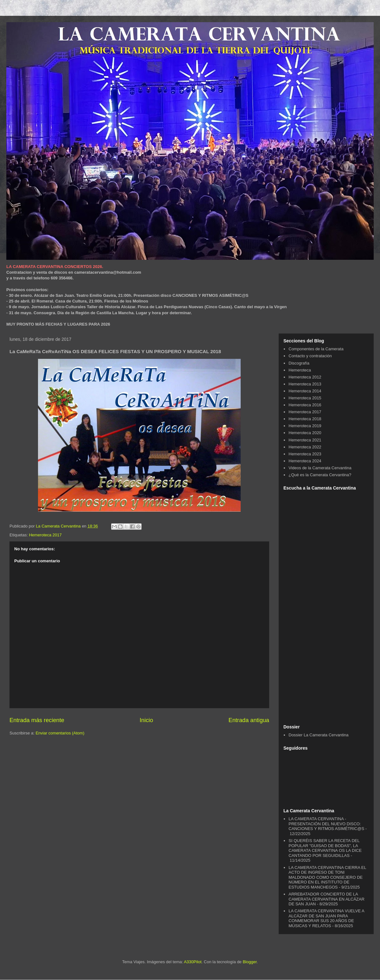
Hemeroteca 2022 (305, 447)
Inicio (146, 720)
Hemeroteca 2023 (305, 454)
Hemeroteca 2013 (305, 384)
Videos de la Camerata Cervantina (320, 468)
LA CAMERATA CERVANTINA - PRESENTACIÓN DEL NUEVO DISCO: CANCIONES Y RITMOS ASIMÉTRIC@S (326, 824)
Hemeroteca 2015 (305, 398)
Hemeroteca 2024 (305, 461)
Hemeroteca (300, 370)
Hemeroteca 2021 (305, 440)
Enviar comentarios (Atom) (60, 733)
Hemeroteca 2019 (305, 426)
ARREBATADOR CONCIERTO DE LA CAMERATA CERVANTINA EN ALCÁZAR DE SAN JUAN (326, 899)
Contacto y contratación (310, 356)
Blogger (250, 962)
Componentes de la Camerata (316, 349)
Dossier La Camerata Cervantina (318, 735)
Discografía (299, 363)
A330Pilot (193, 962)
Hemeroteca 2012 (305, 377)
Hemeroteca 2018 (305, 419)
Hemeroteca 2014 (305, 391)
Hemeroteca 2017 (45, 535)
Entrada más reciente (37, 720)
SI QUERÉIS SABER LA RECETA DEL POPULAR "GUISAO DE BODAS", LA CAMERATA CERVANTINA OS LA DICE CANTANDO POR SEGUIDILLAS (325, 848)
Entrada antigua (249, 720)
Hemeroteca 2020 (305, 433)
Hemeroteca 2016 (305, 405)
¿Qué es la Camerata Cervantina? (320, 475)
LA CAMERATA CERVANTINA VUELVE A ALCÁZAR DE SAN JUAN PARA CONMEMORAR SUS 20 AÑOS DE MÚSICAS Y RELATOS (326, 918)
